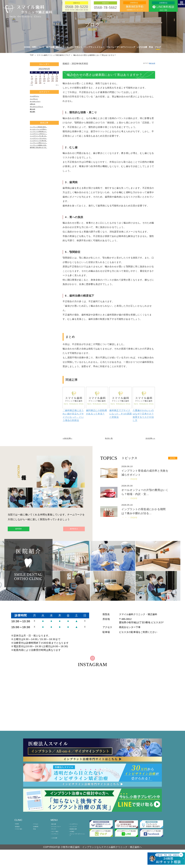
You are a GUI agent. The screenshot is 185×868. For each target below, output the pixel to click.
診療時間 (38, 837)
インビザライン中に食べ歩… (43, 148)
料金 (151, 47)
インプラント (36, 100)
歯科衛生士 (68, 532)
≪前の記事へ (70, 439)
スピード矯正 (57, 845)
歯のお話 (34, 114)
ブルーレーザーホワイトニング (121, 47)
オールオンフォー (38, 104)
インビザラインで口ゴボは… (43, 152)
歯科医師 (25, 532)
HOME (27, 47)
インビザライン (37, 97)
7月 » (56, 85)
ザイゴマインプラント (40, 111)
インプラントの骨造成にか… (43, 141)
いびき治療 (142, 47)
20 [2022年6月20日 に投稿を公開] (32, 81)
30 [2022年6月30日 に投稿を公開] (44, 83)
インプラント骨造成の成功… (43, 134)
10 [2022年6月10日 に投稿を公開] (48, 77)
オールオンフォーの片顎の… (43, 138)
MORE (170, 460)
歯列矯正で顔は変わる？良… (43, 166)
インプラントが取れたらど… (43, 159)
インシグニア (76, 837)
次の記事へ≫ (148, 439)
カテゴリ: (145, 64)
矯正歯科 (34, 118)
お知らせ (34, 107)
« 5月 (32, 85)
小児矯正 (74, 845)
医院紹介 (19, 837)
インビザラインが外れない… (43, 145)
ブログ (158, 47)
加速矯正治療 (76, 841)
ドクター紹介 (21, 841)
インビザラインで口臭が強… (43, 155)
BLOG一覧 (109, 439)
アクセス (38, 833)
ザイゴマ (55, 841)
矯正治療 (55, 833)
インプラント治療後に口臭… (43, 162)
